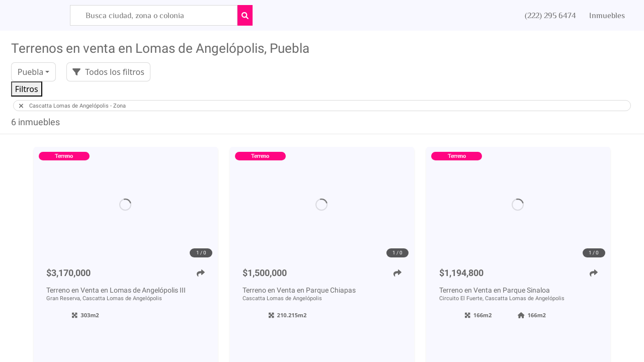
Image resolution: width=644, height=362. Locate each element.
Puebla (31, 72)
